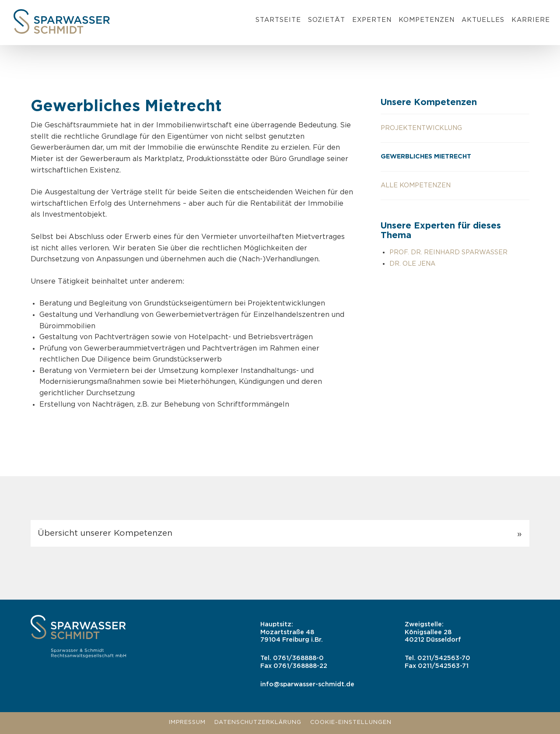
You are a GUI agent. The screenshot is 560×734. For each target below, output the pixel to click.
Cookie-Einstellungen (351, 722)
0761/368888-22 (300, 666)
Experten (372, 20)
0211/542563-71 (443, 666)
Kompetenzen (427, 20)
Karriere (531, 20)
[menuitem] (278, 21)
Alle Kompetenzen (416, 185)
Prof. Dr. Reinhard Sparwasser (448, 252)
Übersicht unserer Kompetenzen (105, 533)
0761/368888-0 (298, 658)
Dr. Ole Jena (412, 264)
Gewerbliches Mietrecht (426, 156)
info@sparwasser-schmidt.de (307, 684)
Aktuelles (483, 20)
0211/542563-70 (444, 658)
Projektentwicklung (421, 128)
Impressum (187, 722)
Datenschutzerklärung (258, 722)
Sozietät (327, 20)
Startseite (278, 20)
